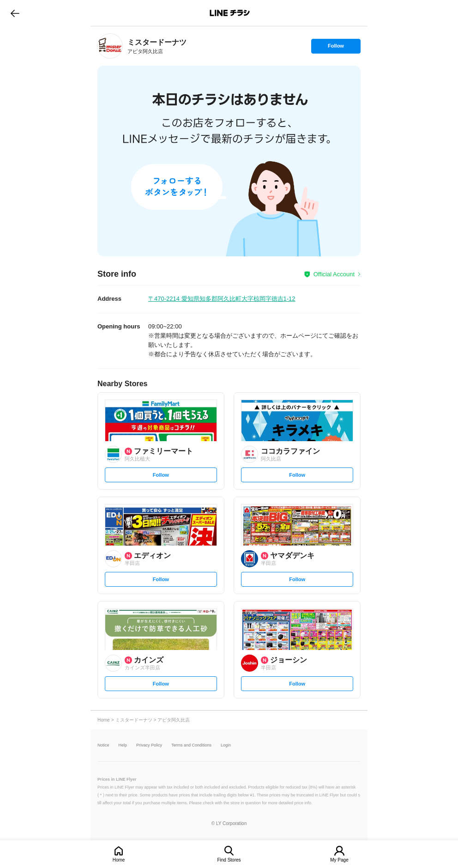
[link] (110, 46)
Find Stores (229, 860)
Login (226, 745)
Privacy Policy (149, 745)
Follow (336, 48)
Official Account (334, 274)
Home (119, 860)
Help (123, 745)
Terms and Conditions (191, 745)
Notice (103, 745)
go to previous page (15, 13)
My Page (339, 860)
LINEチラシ (230, 13)
